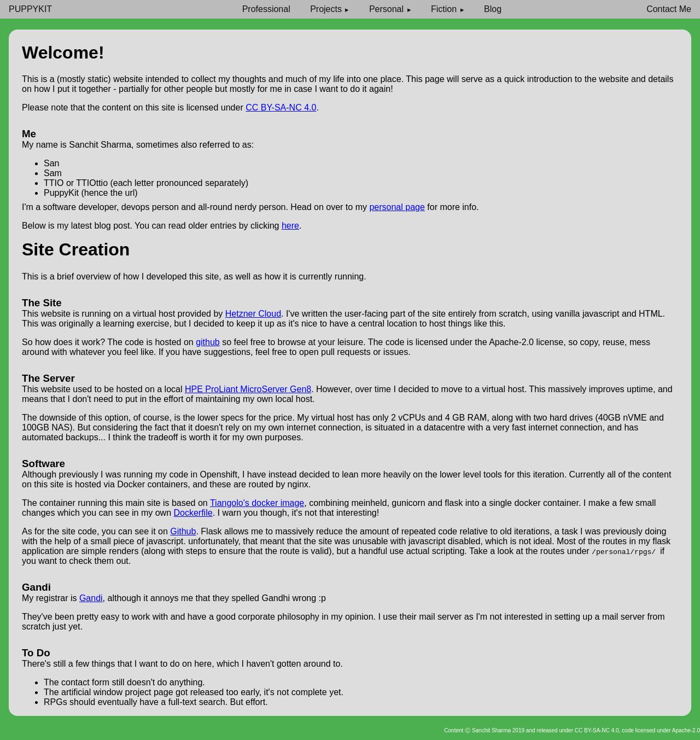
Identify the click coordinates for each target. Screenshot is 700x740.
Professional (266, 9)
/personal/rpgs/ (626, 551)
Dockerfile (193, 513)
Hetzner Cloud (253, 314)
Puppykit (30, 9)
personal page (397, 207)
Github (183, 531)
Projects (326, 9)
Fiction (444, 9)
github (208, 342)
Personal (386, 9)
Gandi (91, 598)
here (290, 226)
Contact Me (669, 9)
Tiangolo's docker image (257, 503)
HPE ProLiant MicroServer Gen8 (248, 389)
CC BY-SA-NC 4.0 (281, 107)
